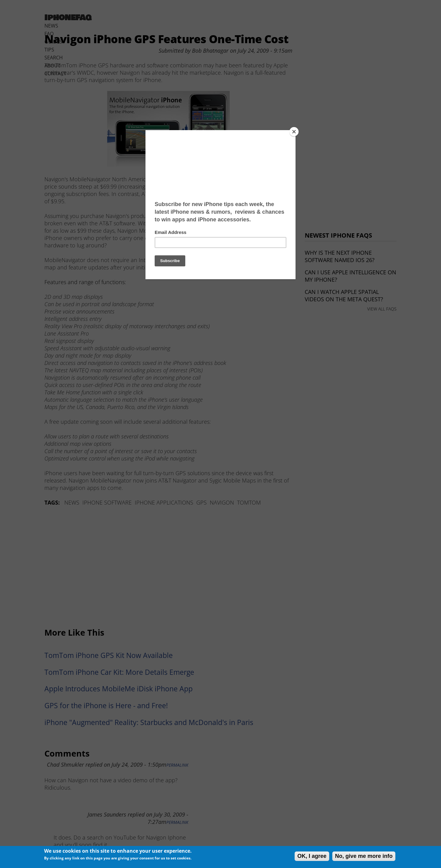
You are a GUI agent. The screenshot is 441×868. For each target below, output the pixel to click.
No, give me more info (364, 856)
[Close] (294, 132)
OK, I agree (312, 856)
